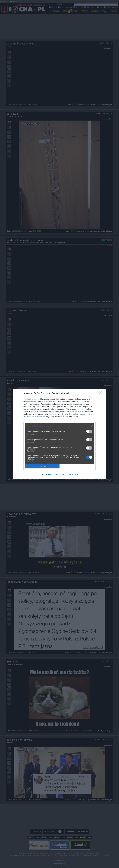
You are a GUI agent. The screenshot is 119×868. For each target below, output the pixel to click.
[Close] (101, 393)
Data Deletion (46, 475)
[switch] (89, 431)
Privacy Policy (73, 475)
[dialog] (59, 434)
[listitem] (59, 426)
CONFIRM (42, 466)
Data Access (59, 475)
